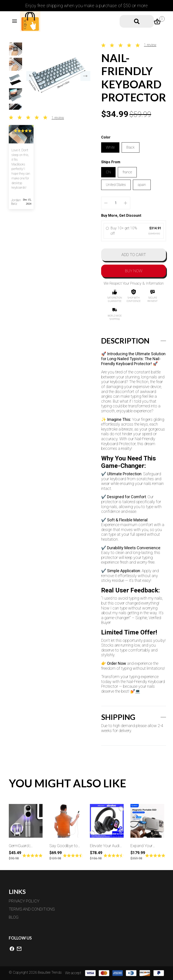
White (110, 147)
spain (142, 185)
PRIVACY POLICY (25, 901)
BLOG (15, 917)
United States (116, 185)
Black (131, 147)
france (127, 172)
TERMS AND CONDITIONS (33, 909)
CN (108, 172)
